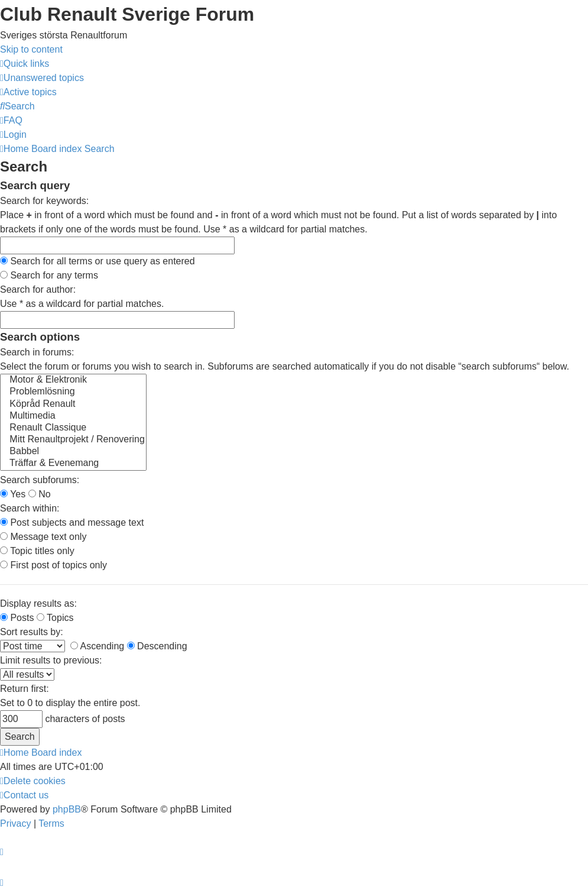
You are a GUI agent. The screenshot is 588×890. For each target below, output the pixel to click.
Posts (17, 618)
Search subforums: (40, 480)
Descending (157, 646)
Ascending (97, 646)
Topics (55, 618)
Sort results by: (32, 632)
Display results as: (38, 603)
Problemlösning (73, 392)
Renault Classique (73, 428)
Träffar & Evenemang (73, 464)
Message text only (43, 537)
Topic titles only (37, 551)
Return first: (25, 689)
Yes (13, 494)
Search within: (30, 508)
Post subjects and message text (72, 522)
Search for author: (38, 289)
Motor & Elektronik (73, 380)
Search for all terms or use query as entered (98, 261)
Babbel (73, 452)
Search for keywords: (44, 201)
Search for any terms (49, 275)
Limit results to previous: (51, 660)
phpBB (67, 809)
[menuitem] (42, 78)
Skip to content (31, 49)
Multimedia (73, 416)
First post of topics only (53, 565)
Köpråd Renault (73, 404)
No (40, 494)
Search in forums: (37, 352)
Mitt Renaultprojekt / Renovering (73, 440)
